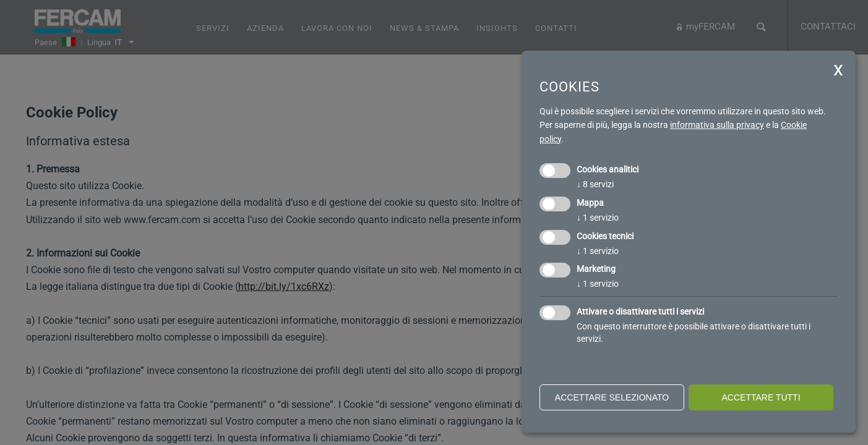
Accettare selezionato (612, 397)
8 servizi (595, 184)
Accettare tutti (761, 397)
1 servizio (598, 218)
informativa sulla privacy (717, 125)
